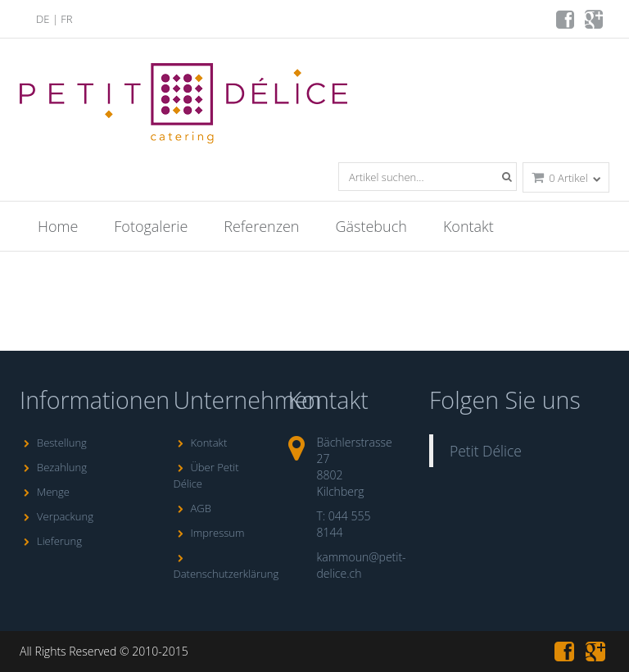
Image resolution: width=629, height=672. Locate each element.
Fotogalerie (151, 226)
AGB (192, 508)
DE (43, 19)
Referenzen (261, 226)
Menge (45, 492)
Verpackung (57, 516)
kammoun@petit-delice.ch (362, 565)
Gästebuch (371, 226)
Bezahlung (53, 467)
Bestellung (53, 443)
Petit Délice (486, 451)
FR (66, 19)
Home (58, 226)
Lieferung (51, 541)
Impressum (209, 533)
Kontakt (468, 226)
